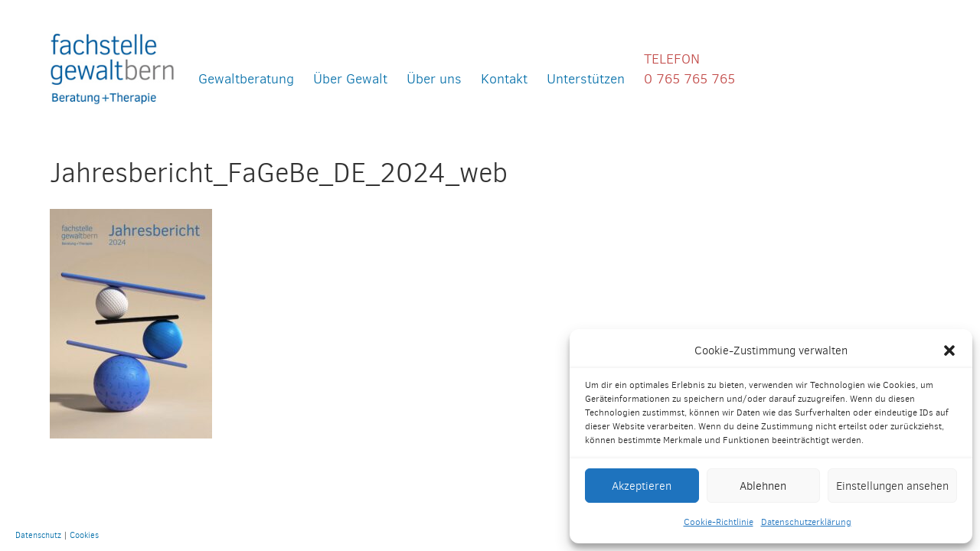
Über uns (434, 78)
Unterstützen (586, 78)
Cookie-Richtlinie (719, 522)
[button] (949, 350)
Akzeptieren (642, 486)
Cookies (84, 535)
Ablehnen (763, 486)
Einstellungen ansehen (892, 486)
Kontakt (504, 78)
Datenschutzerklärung (806, 522)
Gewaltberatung (246, 78)
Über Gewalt (350, 78)
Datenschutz (38, 535)
